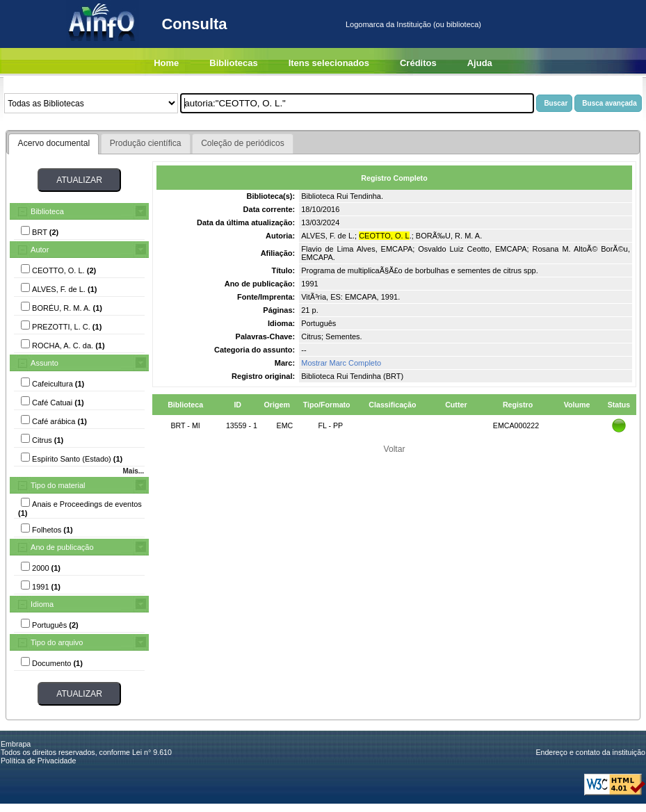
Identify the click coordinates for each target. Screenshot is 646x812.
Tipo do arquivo (57, 642)
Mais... (133, 471)
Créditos (418, 63)
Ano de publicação (62, 547)
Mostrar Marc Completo (341, 363)
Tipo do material (58, 485)
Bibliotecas (233, 63)
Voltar (395, 449)
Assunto (45, 363)
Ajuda (480, 63)
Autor (40, 250)
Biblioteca (47, 211)
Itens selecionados (329, 63)
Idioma (42, 604)
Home (166, 63)
